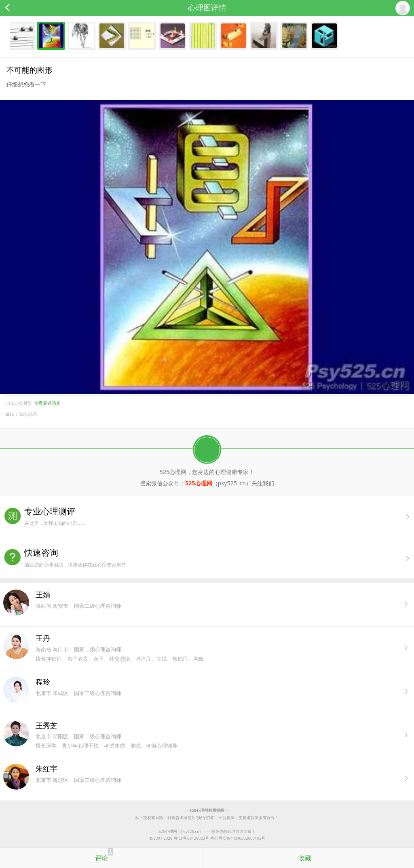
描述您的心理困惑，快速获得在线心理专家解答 (219, 557)
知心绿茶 (28, 414)
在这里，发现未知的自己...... (219, 516)
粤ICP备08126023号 (191, 838)
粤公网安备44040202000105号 (238, 838)
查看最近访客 (47, 403)
